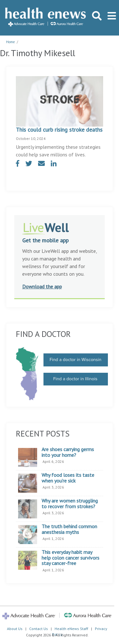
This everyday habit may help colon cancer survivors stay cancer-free (70, 558)
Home (10, 42)
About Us (15, 629)
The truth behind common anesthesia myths (69, 529)
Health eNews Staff (71, 629)
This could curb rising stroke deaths (59, 130)
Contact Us (39, 629)
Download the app (42, 286)
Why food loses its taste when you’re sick (68, 478)
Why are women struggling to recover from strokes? (70, 504)
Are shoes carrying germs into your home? (68, 452)
